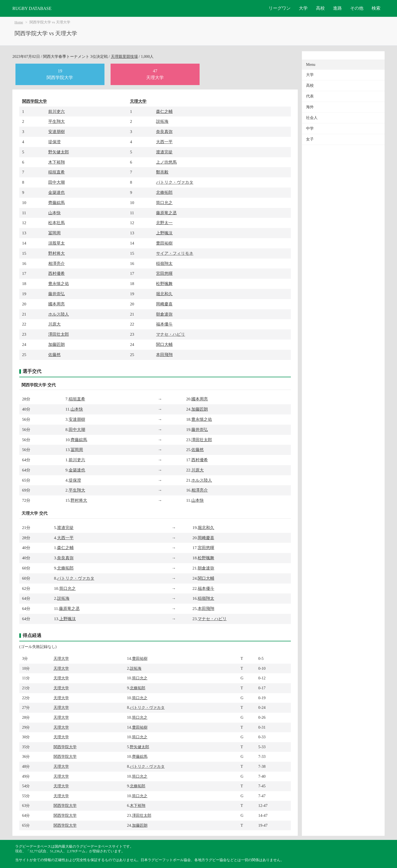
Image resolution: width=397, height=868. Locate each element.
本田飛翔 (164, 355)
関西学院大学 (34, 101)
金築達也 (57, 192)
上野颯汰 (164, 233)
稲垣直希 (57, 172)
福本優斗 (164, 324)
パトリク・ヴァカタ (175, 182)
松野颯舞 (164, 284)
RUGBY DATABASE (32, 8)
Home (19, 22)
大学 (303, 8)
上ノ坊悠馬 (166, 162)
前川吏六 (57, 111)
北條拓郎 (164, 192)
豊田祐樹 (164, 243)
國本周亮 (57, 304)
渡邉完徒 (164, 152)
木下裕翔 (57, 162)
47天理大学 (155, 74)
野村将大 (57, 253)
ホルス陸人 (59, 314)
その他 (357, 8)
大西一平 (164, 142)
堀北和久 (164, 294)
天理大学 (138, 101)
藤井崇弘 (57, 294)
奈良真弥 (164, 131)
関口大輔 (164, 344)
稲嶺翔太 (164, 263)
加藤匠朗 (57, 344)
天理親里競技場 (124, 56)
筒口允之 (164, 203)
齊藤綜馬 (57, 203)
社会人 (312, 118)
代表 (310, 96)
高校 (320, 8)
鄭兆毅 (162, 172)
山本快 (54, 213)
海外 (310, 107)
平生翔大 (57, 121)
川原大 (54, 324)
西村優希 (57, 273)
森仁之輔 (164, 111)
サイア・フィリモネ (175, 253)
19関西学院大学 (60, 74)
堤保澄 (54, 142)
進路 (337, 8)
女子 (310, 139)
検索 (376, 8)
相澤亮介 (57, 263)
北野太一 (164, 223)
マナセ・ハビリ (171, 334)
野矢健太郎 (59, 152)
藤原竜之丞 (166, 213)
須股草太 (57, 243)
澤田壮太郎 (59, 334)
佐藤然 (54, 355)
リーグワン (280, 8)
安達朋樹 (57, 131)
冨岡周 (54, 233)
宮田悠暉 (164, 273)
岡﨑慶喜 (164, 304)
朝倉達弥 (164, 314)
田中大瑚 (57, 182)
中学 (310, 128)
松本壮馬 (57, 223)
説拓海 (162, 121)
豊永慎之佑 (59, 284)
